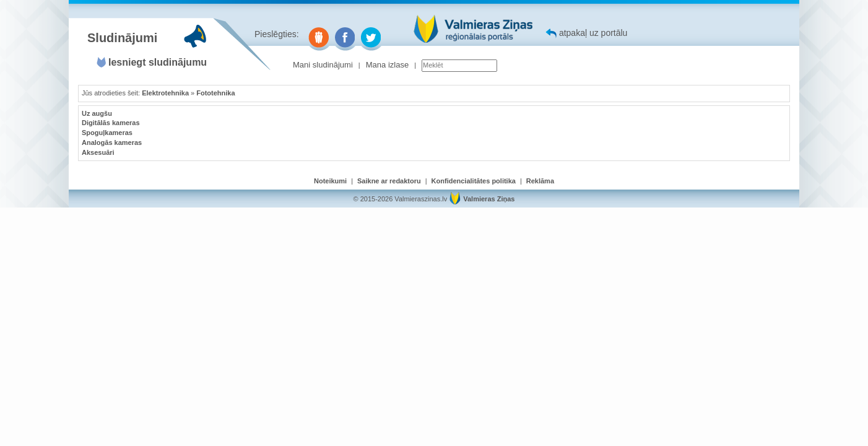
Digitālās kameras (111, 123)
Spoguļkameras (107, 133)
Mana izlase (387, 65)
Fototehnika (215, 93)
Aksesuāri (98, 152)
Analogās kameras (112, 142)
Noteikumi (330, 181)
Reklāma (540, 181)
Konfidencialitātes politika (474, 181)
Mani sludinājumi (323, 65)
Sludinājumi (122, 38)
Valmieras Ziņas (489, 199)
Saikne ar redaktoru (389, 181)
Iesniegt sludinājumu (158, 62)
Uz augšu (97, 113)
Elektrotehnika (165, 93)
